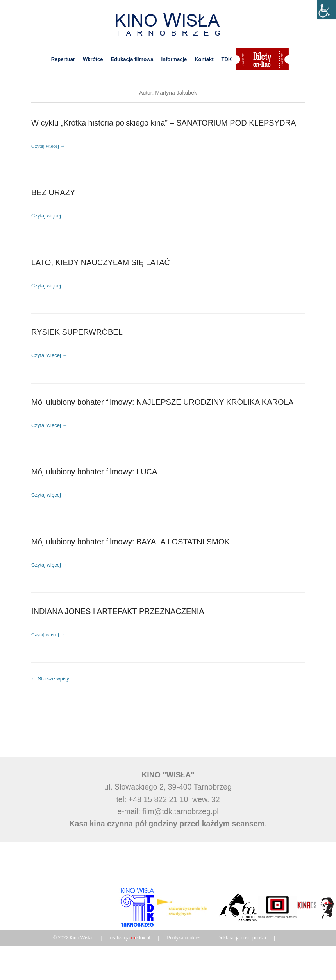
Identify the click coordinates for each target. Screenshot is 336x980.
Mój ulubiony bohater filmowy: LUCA (94, 476)
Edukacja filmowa (132, 59)
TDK (227, 59)
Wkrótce (93, 59)
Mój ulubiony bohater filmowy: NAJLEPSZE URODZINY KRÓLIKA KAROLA (162, 405)
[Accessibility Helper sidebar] (327, 9)
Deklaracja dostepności (242, 944)
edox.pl (141, 944)
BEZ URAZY (53, 193)
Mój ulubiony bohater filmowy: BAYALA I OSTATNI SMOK (130, 546)
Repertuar (63, 59)
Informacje (174, 59)
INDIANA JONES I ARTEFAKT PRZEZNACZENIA (118, 617)
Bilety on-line (262, 59)
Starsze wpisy (50, 685)
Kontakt (204, 59)
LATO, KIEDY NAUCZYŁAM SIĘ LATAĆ (101, 264)
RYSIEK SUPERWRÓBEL (77, 334)
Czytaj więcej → (48, 146)
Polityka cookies (184, 944)
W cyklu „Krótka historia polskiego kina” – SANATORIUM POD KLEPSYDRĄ (164, 123)
